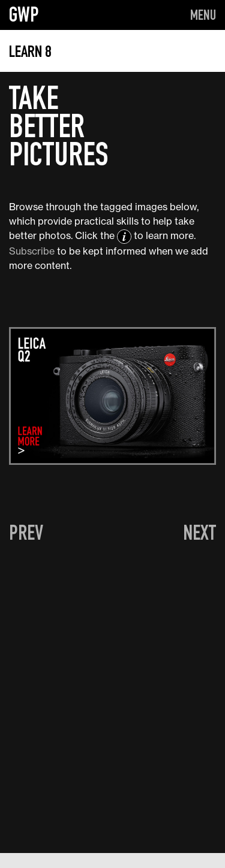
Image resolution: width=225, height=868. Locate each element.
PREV (26, 533)
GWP (24, 14)
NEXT (199, 533)
